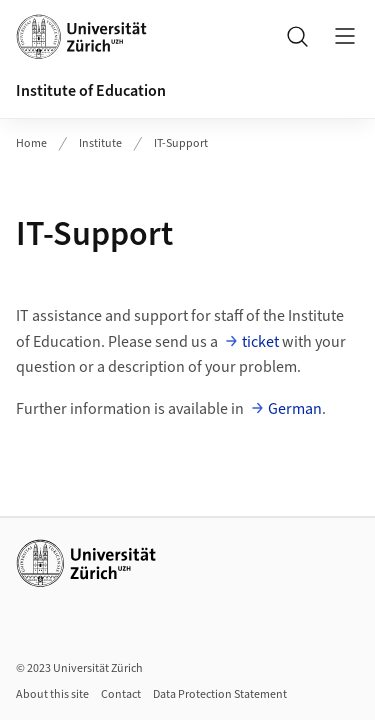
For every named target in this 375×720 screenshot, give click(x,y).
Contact (121, 694)
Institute (100, 143)
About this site (52, 694)
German (295, 409)
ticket (260, 342)
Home (31, 143)
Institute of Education (91, 91)
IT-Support (181, 143)
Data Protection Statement (220, 694)
